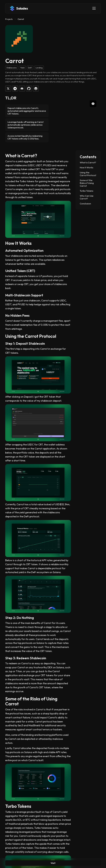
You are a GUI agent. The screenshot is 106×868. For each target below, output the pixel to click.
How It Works (86, 167)
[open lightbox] (79, 120)
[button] (93, 8)
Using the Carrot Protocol (88, 174)
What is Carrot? (88, 162)
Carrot (21, 19)
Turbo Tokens (86, 191)
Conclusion (85, 204)
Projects (9, 19)
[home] (19, 8)
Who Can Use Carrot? (87, 197)
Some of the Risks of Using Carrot (87, 183)
